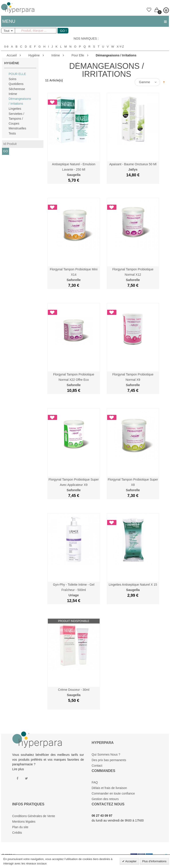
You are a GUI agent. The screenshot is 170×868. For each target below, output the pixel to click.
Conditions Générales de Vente (34, 816)
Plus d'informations (154, 861)
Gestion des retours (105, 799)
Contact (97, 766)
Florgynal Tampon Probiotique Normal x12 (133, 275)
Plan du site (20, 827)
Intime (56, 55)
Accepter (131, 861)
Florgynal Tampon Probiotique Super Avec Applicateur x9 (74, 485)
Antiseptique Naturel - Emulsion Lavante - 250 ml (74, 170)
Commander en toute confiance (113, 793)
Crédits (17, 833)
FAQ (95, 782)
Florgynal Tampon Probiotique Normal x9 (133, 380)
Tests (12, 133)
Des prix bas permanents (109, 760)
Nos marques (85, 38)
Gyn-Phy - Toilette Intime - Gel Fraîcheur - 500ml (74, 590)
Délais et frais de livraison (109, 788)
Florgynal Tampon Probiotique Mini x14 (74, 275)
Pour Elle (78, 55)
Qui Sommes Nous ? (106, 754)
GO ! (63, 31)
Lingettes (15, 109)
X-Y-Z (120, 47)
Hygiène (34, 55)
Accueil (12, 55)
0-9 (6, 47)
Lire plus (18, 769)
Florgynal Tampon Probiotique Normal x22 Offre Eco (74, 380)
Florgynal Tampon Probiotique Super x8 (133, 485)
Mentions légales (24, 822)
